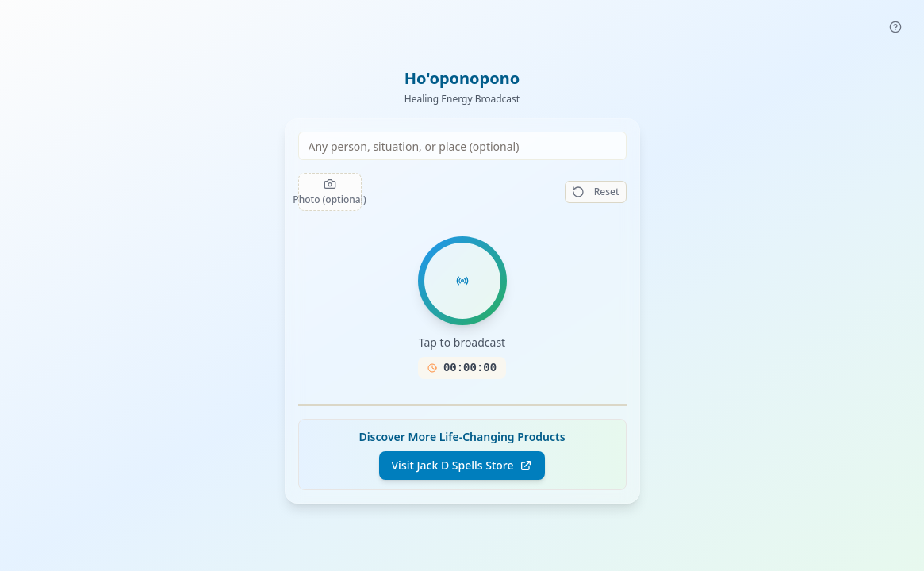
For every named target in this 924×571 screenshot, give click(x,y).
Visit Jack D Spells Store (462, 465)
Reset (596, 192)
